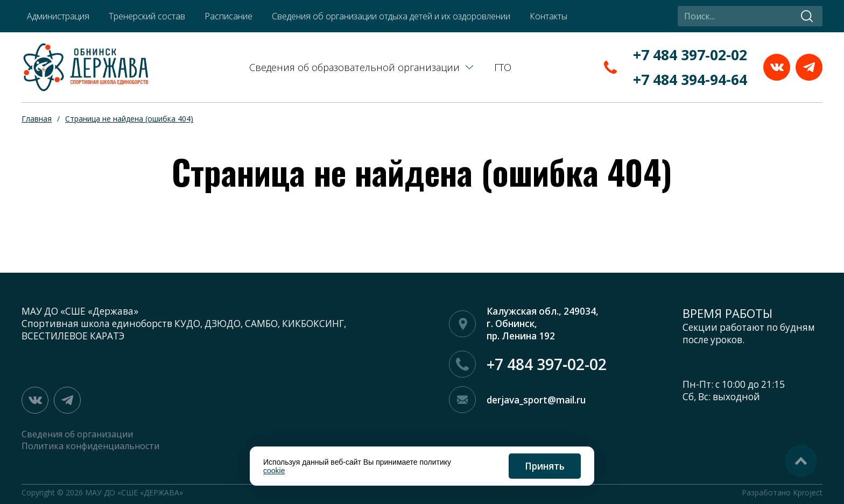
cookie (274, 471)
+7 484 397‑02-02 (690, 55)
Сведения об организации (77, 434)
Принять (545, 466)
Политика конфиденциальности (90, 446)
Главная (37, 119)
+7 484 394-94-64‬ (690, 80)
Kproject (808, 492)
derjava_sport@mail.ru (536, 400)
